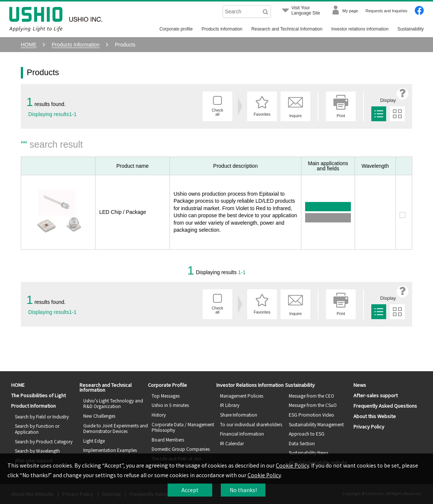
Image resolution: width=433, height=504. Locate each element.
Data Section (302, 443)
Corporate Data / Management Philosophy (183, 427)
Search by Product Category (44, 441)
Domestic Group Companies (181, 449)
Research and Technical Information (287, 29)
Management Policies (242, 396)
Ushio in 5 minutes (170, 405)
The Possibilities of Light (38, 395)
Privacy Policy (369, 426)
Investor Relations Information (250, 385)
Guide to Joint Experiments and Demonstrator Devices (116, 428)
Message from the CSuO (313, 405)
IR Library (230, 405)
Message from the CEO (311, 396)
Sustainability (411, 29)
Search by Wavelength (37, 451)
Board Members (168, 439)
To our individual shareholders (251, 424)
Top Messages (166, 396)
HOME (18, 385)
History (159, 415)
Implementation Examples (110, 450)
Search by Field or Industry (42, 416)
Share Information (239, 415)
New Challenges (99, 416)
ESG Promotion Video (311, 415)
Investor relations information (360, 29)
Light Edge (94, 441)
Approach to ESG (307, 434)
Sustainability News (308, 452)
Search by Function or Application (37, 429)
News (360, 385)
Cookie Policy (292, 465)
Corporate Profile (167, 385)
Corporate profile (176, 29)
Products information (222, 29)
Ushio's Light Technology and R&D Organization (113, 403)
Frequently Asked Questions (385, 406)
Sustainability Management (316, 424)
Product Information (33, 406)
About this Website (375, 416)
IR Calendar (232, 443)
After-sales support (376, 395)
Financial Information (242, 434)
